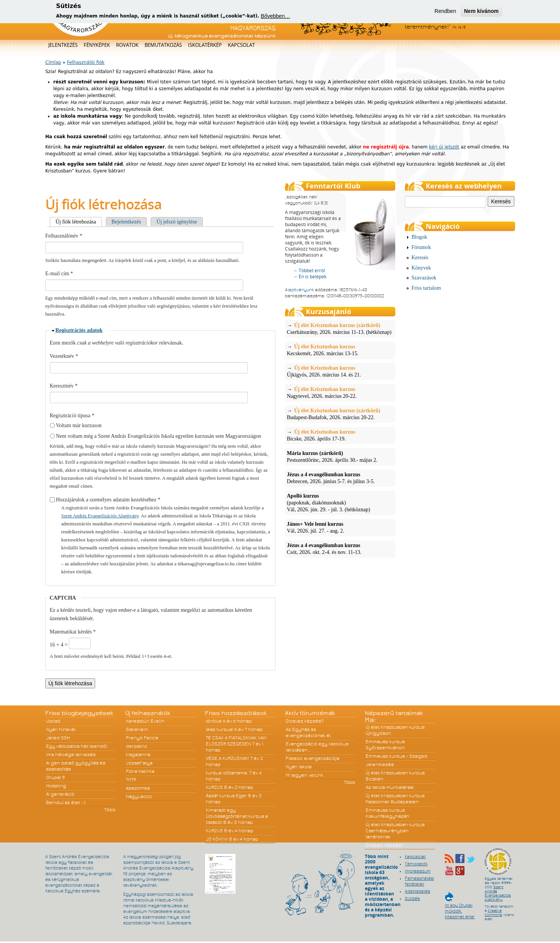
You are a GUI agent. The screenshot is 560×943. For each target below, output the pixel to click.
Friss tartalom (426, 288)
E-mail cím (59, 274)
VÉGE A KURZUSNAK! (228, 758)
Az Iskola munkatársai (390, 787)
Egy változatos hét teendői (77, 746)
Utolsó (53, 721)
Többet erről (312, 270)
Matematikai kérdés (73, 632)
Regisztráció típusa (72, 416)
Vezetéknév (64, 356)
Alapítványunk (299, 290)
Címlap (53, 62)
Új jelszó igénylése (177, 222)
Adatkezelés (418, 891)
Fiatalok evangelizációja (313, 758)
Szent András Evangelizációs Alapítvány (100, 516)
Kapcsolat (241, 45)
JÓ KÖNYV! (217, 839)
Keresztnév (64, 386)
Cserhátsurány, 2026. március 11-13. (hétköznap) (340, 329)
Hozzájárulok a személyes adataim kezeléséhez (108, 500)
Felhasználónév (64, 236)
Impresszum (418, 871)
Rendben (445, 11)
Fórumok (421, 247)
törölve (214, 721)
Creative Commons (493, 913)
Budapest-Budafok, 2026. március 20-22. (340, 414)
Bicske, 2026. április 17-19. (340, 435)
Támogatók (416, 864)
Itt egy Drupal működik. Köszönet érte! (460, 907)
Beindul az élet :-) (66, 803)
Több (110, 810)
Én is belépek (313, 277)
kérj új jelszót (444, 147)
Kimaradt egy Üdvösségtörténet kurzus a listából (237, 816)
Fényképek (97, 45)
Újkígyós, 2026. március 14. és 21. (340, 371)
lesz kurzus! (220, 729)
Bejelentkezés (126, 222)
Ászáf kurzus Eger (226, 796)
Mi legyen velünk (305, 775)
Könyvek (421, 268)
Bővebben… (275, 16)
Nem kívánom (481, 11)
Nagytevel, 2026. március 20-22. (340, 393)
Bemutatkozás (163, 45)
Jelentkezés (63, 45)
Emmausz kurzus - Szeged (396, 756)
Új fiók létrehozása (79, 222)
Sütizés (412, 898)
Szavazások (424, 278)
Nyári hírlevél (61, 729)
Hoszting (56, 786)
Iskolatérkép (205, 45)
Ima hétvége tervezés (71, 755)
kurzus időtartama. (227, 773)
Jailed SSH (58, 738)
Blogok (419, 237)
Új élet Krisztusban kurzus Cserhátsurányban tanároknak (395, 831)
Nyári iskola (299, 767)
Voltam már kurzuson (79, 425)
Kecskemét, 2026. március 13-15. (340, 350)
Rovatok (127, 45)
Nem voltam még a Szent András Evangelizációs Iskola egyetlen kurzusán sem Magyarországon (158, 436)
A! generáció (60, 794)
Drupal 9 (55, 777)
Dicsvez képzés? (305, 721)
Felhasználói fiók (86, 62)
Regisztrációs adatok (79, 330)
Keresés (420, 258)
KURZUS (214, 787)
